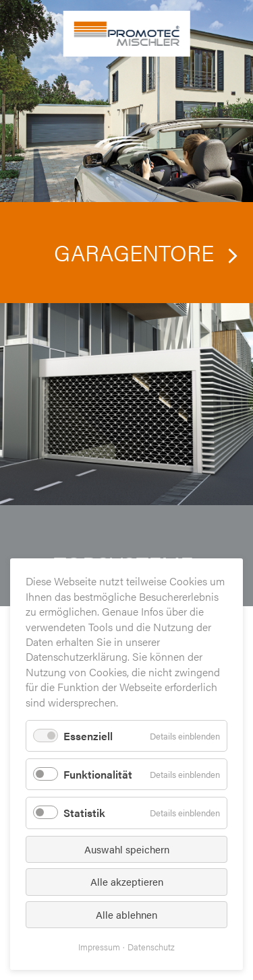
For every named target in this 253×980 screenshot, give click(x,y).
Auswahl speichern (127, 849)
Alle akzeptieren (127, 881)
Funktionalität (98, 774)
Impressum (99, 947)
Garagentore (134, 252)
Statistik (84, 813)
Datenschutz (151, 947)
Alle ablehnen (126, 914)
